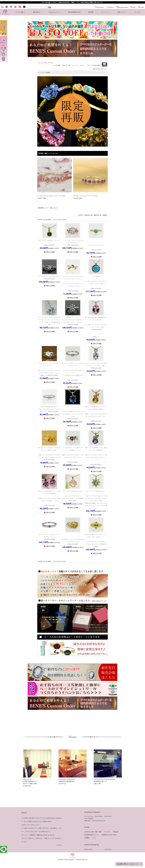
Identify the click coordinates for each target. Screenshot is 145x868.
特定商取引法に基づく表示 (109, 835)
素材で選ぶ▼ (37, 12)
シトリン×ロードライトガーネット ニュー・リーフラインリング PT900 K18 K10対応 (73, 283)
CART (133, 7)
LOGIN (141, 7)
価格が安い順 (88, 215)
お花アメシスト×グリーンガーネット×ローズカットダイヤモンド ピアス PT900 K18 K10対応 (49, 498)
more (60, 845)
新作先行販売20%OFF (74, 12)
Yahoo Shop (108, 849)
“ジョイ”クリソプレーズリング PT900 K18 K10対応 (96, 245)
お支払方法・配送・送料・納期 (93, 832)
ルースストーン (105, 12)
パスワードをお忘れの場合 (94, 65)
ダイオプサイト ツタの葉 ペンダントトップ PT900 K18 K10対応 (49, 243)
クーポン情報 (57, 65)
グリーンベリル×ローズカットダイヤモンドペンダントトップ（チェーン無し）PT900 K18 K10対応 (96, 366)
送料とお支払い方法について (100, 69)
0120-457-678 (99, 7)
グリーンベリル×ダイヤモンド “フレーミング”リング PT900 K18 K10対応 (49, 409)
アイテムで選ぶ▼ (20, 12)
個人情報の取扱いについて (92, 835)
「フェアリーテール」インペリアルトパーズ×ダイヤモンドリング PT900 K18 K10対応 (96, 540)
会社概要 (87, 838)
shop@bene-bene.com (99, 821)
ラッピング (107, 832)
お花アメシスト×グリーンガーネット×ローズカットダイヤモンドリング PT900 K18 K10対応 (73, 455)
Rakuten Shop (88, 849)
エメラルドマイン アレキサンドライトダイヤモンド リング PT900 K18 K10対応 (49, 537)
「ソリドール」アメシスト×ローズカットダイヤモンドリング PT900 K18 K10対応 (73, 243)
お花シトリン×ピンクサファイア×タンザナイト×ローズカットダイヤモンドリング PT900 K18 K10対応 (49, 453)
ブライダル (137, 12)
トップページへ (41, 73)
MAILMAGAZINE (122, 7)
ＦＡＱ (94, 838)
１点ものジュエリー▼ (54, 12)
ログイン (82, 65)
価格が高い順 (97, 215)
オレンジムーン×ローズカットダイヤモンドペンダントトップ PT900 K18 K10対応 (73, 496)
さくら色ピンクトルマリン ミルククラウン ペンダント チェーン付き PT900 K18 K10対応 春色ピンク (96, 327)
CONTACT (110, 7)
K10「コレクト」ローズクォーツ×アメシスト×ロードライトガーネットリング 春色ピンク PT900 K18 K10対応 (49, 369)
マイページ (75, 65)
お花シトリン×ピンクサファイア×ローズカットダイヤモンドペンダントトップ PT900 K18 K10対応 (96, 414)
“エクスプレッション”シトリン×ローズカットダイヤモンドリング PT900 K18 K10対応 (73, 539)
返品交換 (116, 832)
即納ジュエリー (122, 12)
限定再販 (91, 12)
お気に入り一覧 (66, 65)
